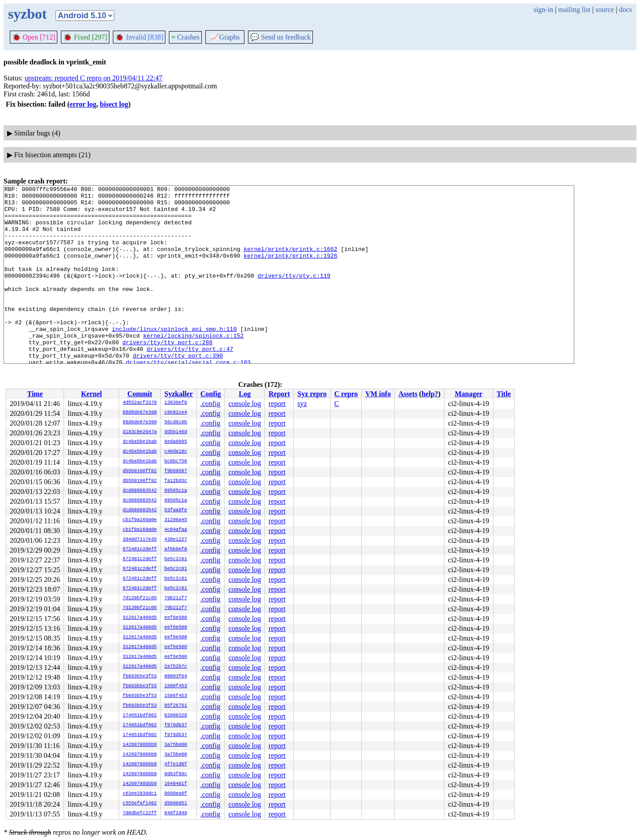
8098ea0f (176, 794)
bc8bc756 (176, 462)
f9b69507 (176, 471)
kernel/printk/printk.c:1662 (290, 262)
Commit (140, 394)
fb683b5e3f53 (140, 677)
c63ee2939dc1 (140, 794)
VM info (378, 394)
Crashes (185, 37)
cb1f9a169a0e (140, 520)
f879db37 (176, 725)
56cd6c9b (176, 422)
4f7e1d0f (176, 764)
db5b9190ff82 (140, 471)
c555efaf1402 (140, 804)
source (605, 10)
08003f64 (176, 677)
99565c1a (176, 491)
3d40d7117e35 (140, 540)
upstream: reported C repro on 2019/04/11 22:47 (94, 78)
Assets (408, 394)
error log (83, 104)
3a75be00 (176, 745)
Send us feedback (280, 37)
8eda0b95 (176, 442)
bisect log (114, 104)
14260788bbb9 (140, 745)
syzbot (27, 14)
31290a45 (176, 520)
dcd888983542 (140, 491)
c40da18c (176, 452)
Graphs (225, 37)
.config (210, 404)
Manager (468, 394)
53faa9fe (176, 510)
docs (626, 10)
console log (245, 404)
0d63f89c (176, 774)
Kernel (91, 394)
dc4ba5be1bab (140, 442)
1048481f (176, 784)
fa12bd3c (176, 481)
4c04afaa (176, 530)
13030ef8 (176, 403)
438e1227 (176, 540)
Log (245, 394)
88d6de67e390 (140, 413)
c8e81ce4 (176, 413)
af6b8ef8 (176, 549)
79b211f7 (176, 598)
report (277, 404)
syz (302, 404)
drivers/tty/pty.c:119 (294, 294)
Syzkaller (179, 394)
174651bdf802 (140, 716)
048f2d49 (176, 813)
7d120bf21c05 (140, 598)
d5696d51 (176, 804)
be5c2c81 (176, 559)
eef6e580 (176, 618)
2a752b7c (176, 667)
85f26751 (176, 706)
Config (211, 394)
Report (279, 394)
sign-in (543, 10)
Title (504, 394)
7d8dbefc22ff (140, 813)
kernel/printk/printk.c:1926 (290, 270)
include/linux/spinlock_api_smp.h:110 (174, 358)
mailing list (574, 10)
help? (430, 394)
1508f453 (176, 686)
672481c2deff (140, 549)
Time (35, 394)
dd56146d (176, 432)
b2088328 (176, 716)
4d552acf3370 (140, 403)
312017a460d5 (140, 618)
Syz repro (312, 394)
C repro (346, 394)
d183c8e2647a (140, 432)
